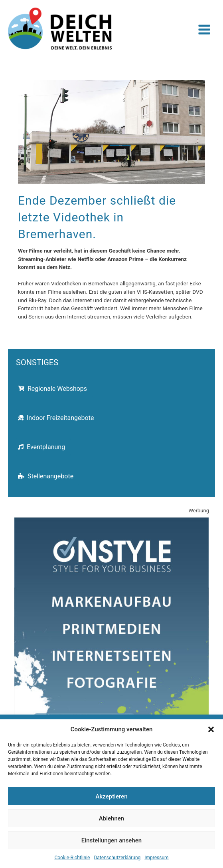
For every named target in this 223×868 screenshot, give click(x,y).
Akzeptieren (111, 796)
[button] (211, 729)
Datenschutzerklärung (117, 858)
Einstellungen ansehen (111, 840)
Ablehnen (111, 818)
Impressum (156, 858)
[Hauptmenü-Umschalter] (204, 30)
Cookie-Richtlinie (72, 858)
